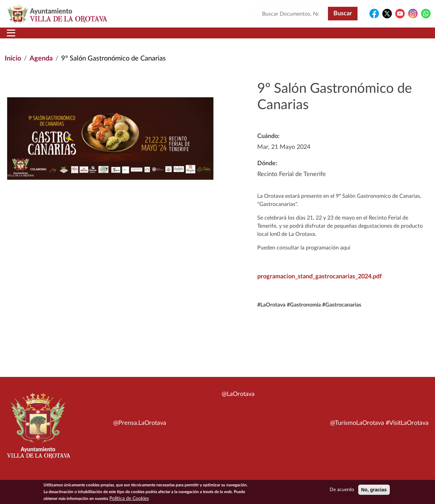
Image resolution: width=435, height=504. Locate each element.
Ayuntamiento (114, 37)
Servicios (206, 37)
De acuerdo (342, 490)
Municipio (57, 37)
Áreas (164, 37)
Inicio (18, 37)
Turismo (385, 37)
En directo (340, 37)
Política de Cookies (129, 499)
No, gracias (374, 490)
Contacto (297, 37)
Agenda (41, 67)
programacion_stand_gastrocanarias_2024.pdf (319, 285)
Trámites (253, 37)
